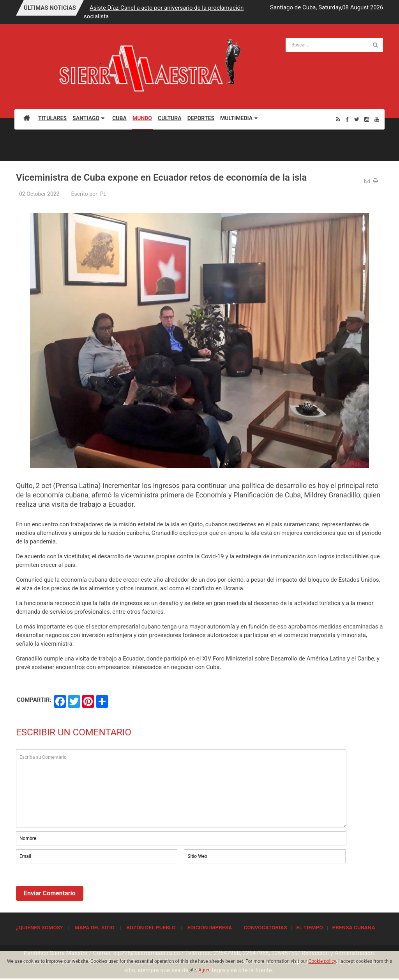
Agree (204, 970)
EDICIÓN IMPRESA (210, 927)
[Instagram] (367, 119)
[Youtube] (377, 119)
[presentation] (75, 886)
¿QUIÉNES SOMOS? (39, 927)
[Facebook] (347, 119)
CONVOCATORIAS (266, 927)
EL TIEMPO (309, 927)
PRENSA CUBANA (353, 927)
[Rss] (338, 119)
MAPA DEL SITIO (94, 927)
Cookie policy (322, 961)
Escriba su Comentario (181, 788)
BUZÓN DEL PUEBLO (151, 927)
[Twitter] (357, 119)
